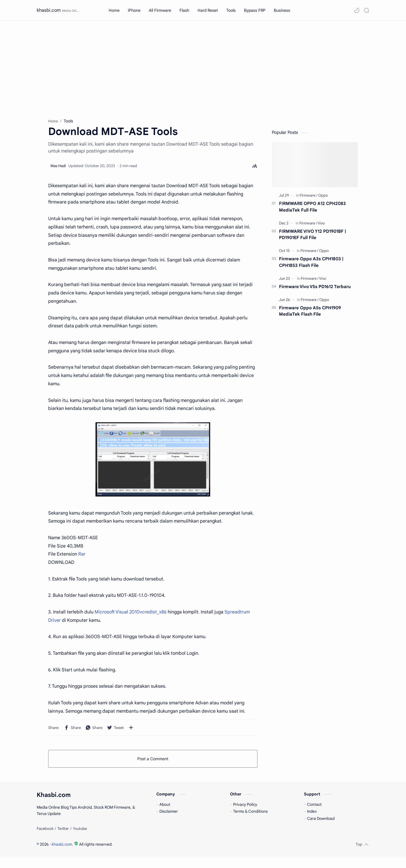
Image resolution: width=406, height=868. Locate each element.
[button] (357, 10)
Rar (82, 557)
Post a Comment (153, 762)
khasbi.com (49, 10)
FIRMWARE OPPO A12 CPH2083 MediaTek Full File (312, 210)
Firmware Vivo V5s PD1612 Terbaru (315, 289)
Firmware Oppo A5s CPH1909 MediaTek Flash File (310, 314)
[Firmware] (309, 198)
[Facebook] (45, 840)
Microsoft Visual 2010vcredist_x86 (131, 615)
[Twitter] (63, 840)
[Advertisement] (203, 70)
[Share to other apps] (131, 730)
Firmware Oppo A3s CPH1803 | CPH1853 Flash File (311, 265)
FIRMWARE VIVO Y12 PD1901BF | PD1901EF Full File (313, 237)
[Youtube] (80, 840)
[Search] (366, 10)
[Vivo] (321, 226)
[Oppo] (323, 198)
